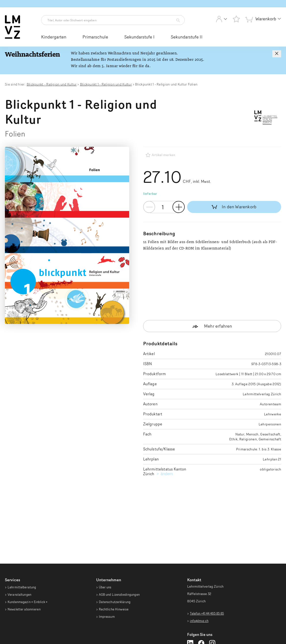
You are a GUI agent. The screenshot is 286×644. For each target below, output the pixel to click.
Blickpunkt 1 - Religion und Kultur (106, 84)
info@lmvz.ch (200, 561)
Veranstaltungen (21, 538)
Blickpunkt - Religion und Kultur (52, 84)
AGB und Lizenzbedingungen (121, 538)
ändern (167, 414)
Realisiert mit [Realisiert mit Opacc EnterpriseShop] (257, 630)
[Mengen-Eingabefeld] (165, 207)
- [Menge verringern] (149, 207)
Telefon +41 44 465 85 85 (209, 554)
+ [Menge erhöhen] (179, 207)
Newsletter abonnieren (26, 558)
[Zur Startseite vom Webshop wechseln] (12, 38)
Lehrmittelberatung (23, 529)
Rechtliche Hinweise (115, 558)
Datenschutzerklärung (116, 548)
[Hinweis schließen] (277, 54)
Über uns (106, 529)
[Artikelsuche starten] (177, 20)
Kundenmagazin (29, 548)
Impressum (107, 568)
